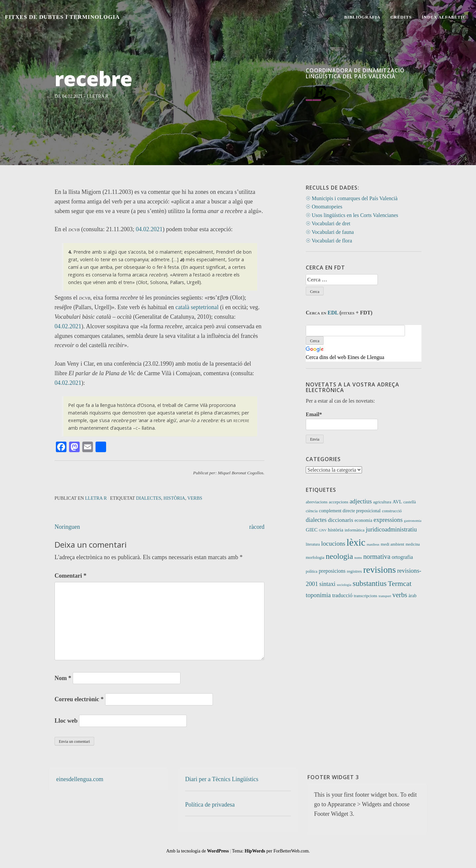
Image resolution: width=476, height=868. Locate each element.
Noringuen (67, 527)
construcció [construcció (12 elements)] (392, 511)
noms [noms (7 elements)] (358, 558)
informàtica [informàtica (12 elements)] (355, 530)
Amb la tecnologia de (198, 851)
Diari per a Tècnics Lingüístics (222, 779)
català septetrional (197, 307)
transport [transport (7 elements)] (385, 596)
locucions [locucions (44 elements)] (333, 543)
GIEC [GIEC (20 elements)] (312, 530)
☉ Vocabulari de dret (328, 223)
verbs (195, 498)
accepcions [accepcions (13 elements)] (339, 502)
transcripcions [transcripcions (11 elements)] (365, 596)
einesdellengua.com (80, 779)
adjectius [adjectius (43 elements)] (361, 501)
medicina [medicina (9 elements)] (413, 544)
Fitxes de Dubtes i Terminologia (62, 17)
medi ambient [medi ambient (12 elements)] (393, 544)
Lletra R (98, 96)
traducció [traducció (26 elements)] (342, 595)
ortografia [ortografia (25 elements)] (402, 557)
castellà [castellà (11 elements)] (410, 502)
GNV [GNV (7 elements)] (323, 530)
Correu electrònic (79, 699)
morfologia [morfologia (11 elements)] (315, 558)
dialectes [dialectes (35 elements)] (316, 520)
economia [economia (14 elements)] (363, 520)
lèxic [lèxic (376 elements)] (356, 542)
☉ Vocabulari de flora (329, 241)
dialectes (148, 498)
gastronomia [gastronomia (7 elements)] (413, 521)
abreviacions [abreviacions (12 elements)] (317, 502)
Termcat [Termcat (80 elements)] (400, 584)
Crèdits (401, 17)
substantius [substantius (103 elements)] (370, 583)
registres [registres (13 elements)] (354, 571)
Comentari (70, 576)
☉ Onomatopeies (324, 207)
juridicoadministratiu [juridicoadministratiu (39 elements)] (391, 529)
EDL (333, 313)
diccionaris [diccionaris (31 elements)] (341, 520)
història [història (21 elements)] (336, 530)
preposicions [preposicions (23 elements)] (332, 571)
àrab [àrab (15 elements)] (413, 596)
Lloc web (66, 721)
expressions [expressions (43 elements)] (388, 520)
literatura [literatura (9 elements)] (313, 544)
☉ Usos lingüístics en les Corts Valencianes (352, 215)
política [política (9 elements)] (312, 572)
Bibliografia (362, 17)
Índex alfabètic (444, 17)
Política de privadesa (210, 805)
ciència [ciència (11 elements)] (312, 511)
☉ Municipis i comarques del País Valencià (352, 198)
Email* (342, 421)
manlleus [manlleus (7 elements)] (373, 544)
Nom (63, 678)
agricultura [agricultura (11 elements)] (382, 502)
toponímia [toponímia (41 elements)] (318, 595)
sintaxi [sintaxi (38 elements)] (327, 584)
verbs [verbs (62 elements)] (400, 595)
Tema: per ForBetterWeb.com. (271, 851)
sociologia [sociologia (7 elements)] (344, 585)
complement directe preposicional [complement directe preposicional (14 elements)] (350, 511)
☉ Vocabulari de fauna (330, 232)
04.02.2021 (149, 229)
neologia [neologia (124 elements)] (339, 556)
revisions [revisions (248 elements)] (380, 570)
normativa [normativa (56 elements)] (377, 557)
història (174, 498)
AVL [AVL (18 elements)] (397, 502)
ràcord (257, 527)
